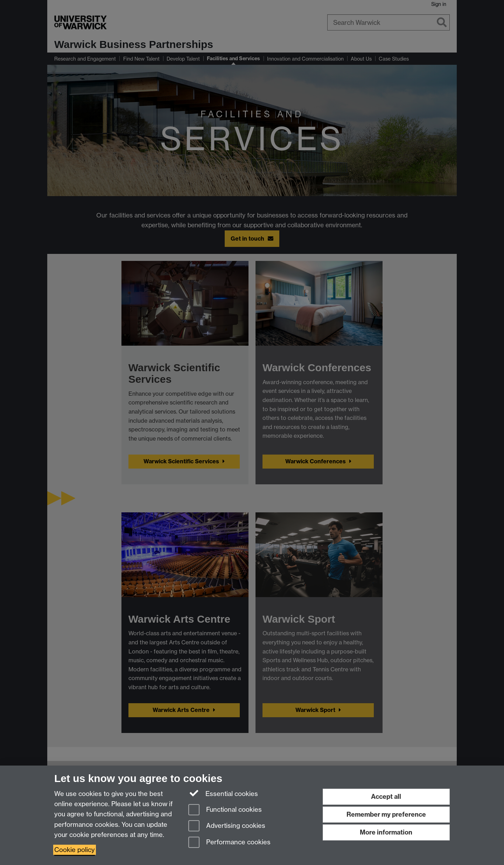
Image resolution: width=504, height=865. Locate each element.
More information (386, 832)
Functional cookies (225, 810)
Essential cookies (223, 793)
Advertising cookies (227, 826)
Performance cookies (229, 843)
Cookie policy (75, 850)
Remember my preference (386, 814)
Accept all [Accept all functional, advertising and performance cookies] (386, 797)
